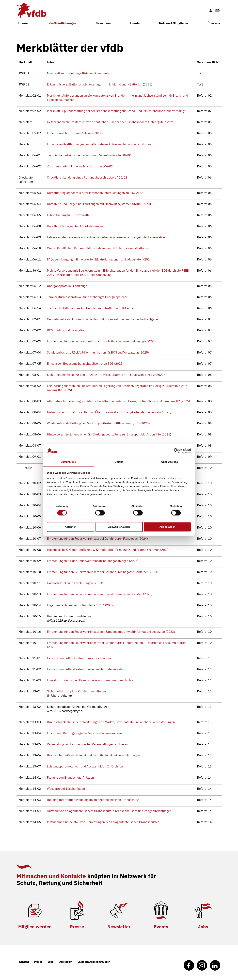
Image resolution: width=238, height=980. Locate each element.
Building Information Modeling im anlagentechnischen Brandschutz (93, 800)
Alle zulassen (167, 527)
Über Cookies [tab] (170, 462)
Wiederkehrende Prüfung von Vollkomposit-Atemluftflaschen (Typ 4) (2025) (98, 423)
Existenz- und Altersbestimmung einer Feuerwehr (81, 658)
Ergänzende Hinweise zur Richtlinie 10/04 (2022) (81, 605)
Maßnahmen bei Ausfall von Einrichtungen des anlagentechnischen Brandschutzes (103, 822)
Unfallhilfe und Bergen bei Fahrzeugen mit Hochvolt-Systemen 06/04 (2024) (99, 204)
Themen (24, 23)
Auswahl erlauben (119, 527)
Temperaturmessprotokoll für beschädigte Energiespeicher (87, 297)
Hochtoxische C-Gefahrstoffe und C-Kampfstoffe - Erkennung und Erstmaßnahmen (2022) (108, 550)
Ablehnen (71, 527)
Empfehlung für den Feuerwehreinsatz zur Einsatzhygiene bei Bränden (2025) (100, 594)
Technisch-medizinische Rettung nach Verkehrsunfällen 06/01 (89, 155)
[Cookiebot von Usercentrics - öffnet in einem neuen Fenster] (176, 451)
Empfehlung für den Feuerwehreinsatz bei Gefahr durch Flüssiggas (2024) (97, 539)
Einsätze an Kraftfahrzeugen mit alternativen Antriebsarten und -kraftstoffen (99, 144)
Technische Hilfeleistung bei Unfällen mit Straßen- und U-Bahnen (91, 308)
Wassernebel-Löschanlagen (66, 789)
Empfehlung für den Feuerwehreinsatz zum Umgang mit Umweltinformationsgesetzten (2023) (111, 632)
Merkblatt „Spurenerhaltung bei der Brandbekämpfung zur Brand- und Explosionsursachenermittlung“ (116, 111)
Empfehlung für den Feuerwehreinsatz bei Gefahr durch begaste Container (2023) (103, 572)
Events (135, 23)
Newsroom (103, 23)
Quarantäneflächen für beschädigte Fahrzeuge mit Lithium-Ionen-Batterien (98, 248)
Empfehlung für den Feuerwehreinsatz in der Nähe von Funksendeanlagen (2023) (102, 341)
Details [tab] (119, 462)
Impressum (65, 962)
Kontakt (24, 962)
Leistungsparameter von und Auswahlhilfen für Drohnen (85, 766)
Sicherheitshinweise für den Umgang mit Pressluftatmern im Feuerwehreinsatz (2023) (106, 375)
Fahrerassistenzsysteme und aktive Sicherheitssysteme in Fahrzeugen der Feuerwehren (107, 237)
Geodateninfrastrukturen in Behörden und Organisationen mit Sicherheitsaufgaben (103, 319)
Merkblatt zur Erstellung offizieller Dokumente (78, 73)
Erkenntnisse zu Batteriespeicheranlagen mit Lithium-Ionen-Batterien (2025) (100, 84)
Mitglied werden (35, 926)
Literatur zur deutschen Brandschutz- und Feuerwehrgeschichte (90, 680)
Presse (77, 926)
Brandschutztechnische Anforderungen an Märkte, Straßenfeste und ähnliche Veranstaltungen (111, 722)
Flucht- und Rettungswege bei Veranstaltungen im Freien (86, 733)
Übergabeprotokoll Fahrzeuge (67, 286)
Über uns (214, 23)
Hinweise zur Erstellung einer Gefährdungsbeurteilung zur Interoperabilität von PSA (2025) (109, 434)
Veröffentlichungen (62, 23)
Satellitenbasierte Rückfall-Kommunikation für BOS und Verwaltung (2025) (98, 352)
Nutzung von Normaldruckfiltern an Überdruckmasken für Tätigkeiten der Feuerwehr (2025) (109, 412)
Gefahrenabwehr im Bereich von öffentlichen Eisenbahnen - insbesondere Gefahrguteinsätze (110, 122)
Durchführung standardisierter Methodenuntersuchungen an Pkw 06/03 (96, 193)
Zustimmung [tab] (68, 462)
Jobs (203, 926)
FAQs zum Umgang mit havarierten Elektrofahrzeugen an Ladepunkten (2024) (100, 259)
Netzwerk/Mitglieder (174, 23)
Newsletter (119, 926)
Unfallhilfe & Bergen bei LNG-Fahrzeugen (75, 226)
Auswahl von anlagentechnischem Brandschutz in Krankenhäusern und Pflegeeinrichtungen (109, 811)
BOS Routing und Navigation (66, 330)
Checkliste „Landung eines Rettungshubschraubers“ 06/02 (87, 177)
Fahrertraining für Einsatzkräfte (68, 215)
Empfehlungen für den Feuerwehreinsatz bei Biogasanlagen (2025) (93, 561)
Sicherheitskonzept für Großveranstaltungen (77, 691)
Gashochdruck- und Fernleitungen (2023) (75, 583)
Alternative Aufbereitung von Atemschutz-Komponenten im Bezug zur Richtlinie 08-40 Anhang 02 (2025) (118, 401)
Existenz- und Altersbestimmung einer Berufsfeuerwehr (85, 669)
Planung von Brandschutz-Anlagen (70, 777)
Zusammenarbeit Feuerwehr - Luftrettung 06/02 (80, 166)
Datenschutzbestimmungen (94, 962)
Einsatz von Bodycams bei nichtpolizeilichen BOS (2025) (85, 364)
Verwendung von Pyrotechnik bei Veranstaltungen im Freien (88, 744)
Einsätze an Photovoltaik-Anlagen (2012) (75, 133)
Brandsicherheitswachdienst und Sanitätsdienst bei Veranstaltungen (93, 755)
